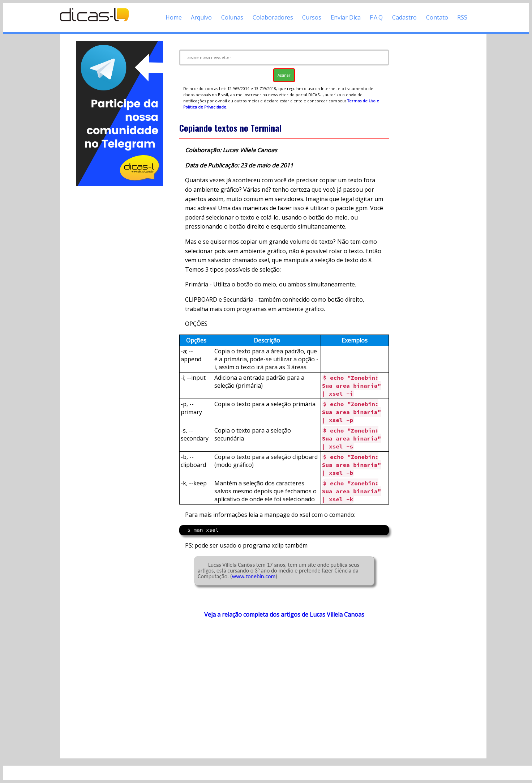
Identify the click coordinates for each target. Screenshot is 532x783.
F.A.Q (376, 17)
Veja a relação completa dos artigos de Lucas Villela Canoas (284, 614)
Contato (437, 17)
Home (174, 17)
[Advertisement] (120, 296)
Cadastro (404, 17)
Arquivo (201, 17)
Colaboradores (273, 17)
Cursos (312, 17)
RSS (462, 17)
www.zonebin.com (254, 576)
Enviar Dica (346, 17)
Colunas (232, 17)
